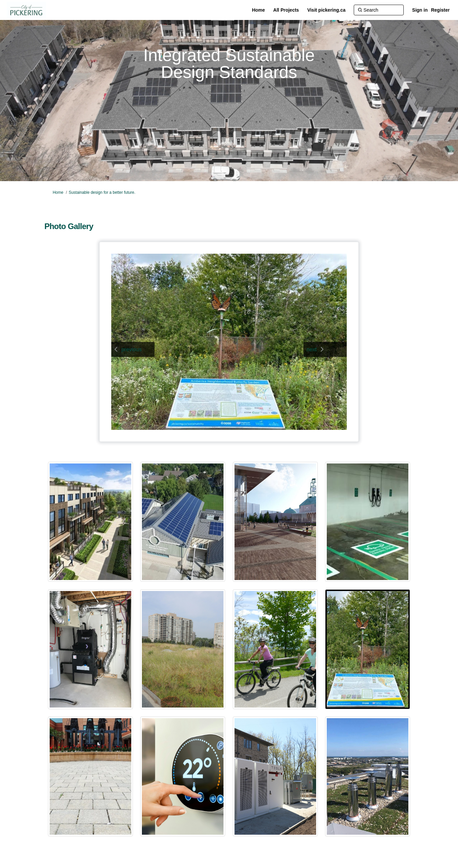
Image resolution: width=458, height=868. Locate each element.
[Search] (379, 10)
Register (440, 10)
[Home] (258, 10)
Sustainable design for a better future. (102, 192)
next (312, 349)
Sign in (420, 10)
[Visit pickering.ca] (326, 10)
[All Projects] (286, 10)
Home (58, 192)
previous (131, 349)
